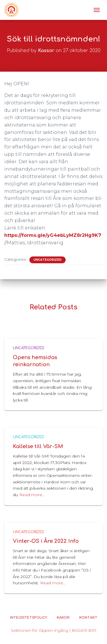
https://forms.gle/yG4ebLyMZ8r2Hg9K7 (53, 235)
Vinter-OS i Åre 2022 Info (46, 541)
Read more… (32, 495)
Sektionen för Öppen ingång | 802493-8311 (54, 630)
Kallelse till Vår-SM (38, 446)
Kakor (63, 617)
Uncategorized (48, 260)
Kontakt (88, 617)
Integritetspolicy (29, 617)
